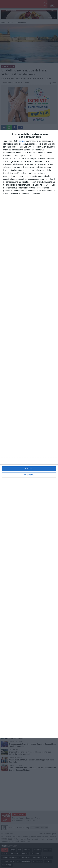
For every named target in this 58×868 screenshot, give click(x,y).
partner (22, 141)
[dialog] (29, 434)
